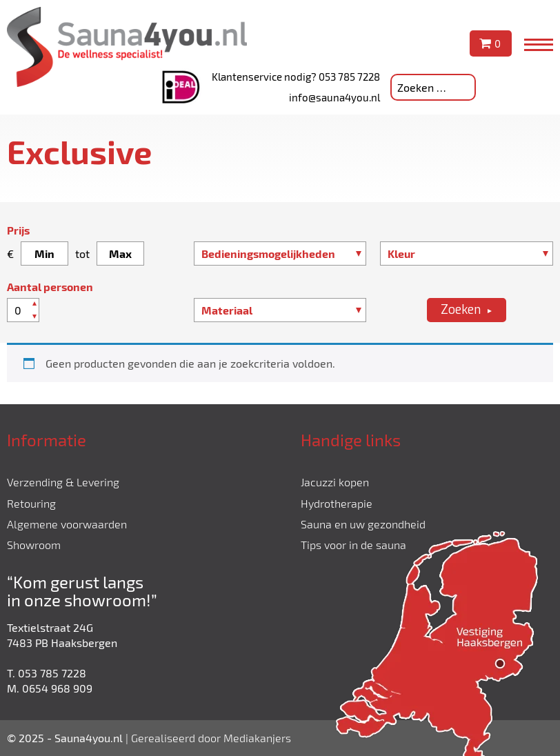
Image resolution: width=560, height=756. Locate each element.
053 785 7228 (349, 77)
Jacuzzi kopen (335, 482)
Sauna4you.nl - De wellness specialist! (127, 47)
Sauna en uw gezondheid (363, 524)
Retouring (31, 503)
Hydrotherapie (337, 503)
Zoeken (461, 310)
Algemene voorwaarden (67, 524)
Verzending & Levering (63, 482)
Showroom (34, 545)
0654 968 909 (57, 688)
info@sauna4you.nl (334, 97)
